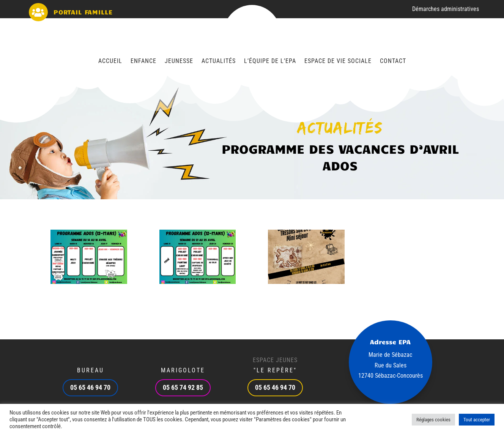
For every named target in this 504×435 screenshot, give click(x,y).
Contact (393, 61)
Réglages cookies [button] (433, 420)
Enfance (143, 61)
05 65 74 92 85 (183, 387)
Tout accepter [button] (477, 420)
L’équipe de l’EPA (270, 61)
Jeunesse (179, 61)
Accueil (110, 61)
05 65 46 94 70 (90, 387)
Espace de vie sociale (338, 61)
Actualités (219, 61)
